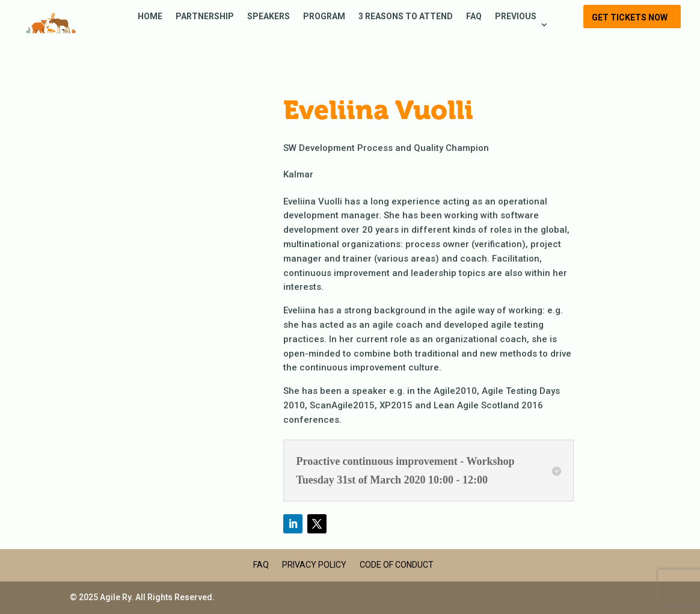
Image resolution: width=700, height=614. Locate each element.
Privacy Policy (314, 565)
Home (150, 17)
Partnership (205, 17)
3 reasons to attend (406, 17)
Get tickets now (630, 17)
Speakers (269, 17)
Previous (516, 17)
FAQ (474, 17)
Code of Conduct (397, 565)
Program (324, 17)
